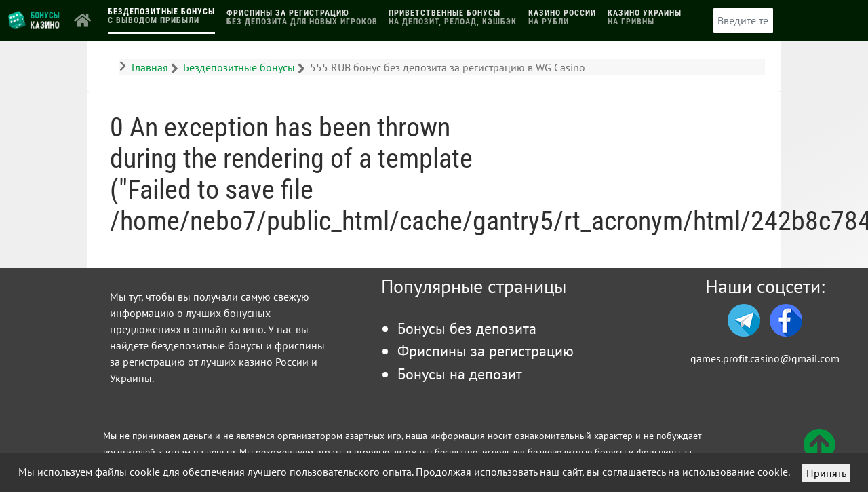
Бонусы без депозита (467, 328)
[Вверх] (819, 453)
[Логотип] (35, 19)
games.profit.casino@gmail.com (765, 358)
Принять (826, 473)
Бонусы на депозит (460, 374)
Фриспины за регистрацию (486, 351)
